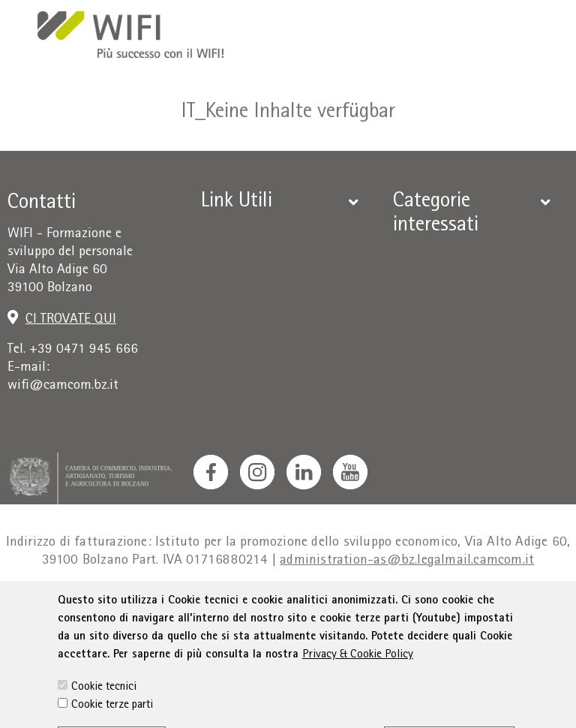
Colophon (99, 604)
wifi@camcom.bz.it (63, 386)
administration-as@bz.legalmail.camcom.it (407, 561)
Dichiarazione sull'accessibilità (405, 604)
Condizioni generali (247, 604)
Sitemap (531, 604)
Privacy (158, 604)
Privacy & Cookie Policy (358, 699)
